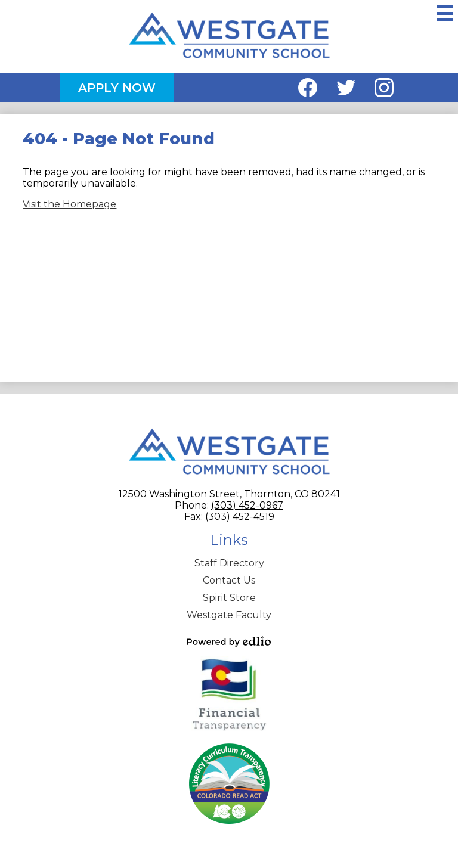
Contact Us (229, 580)
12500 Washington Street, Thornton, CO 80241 (229, 494)
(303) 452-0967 (247, 505)
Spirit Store (229, 598)
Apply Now (117, 88)
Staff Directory (229, 563)
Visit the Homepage (69, 204)
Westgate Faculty (229, 615)
